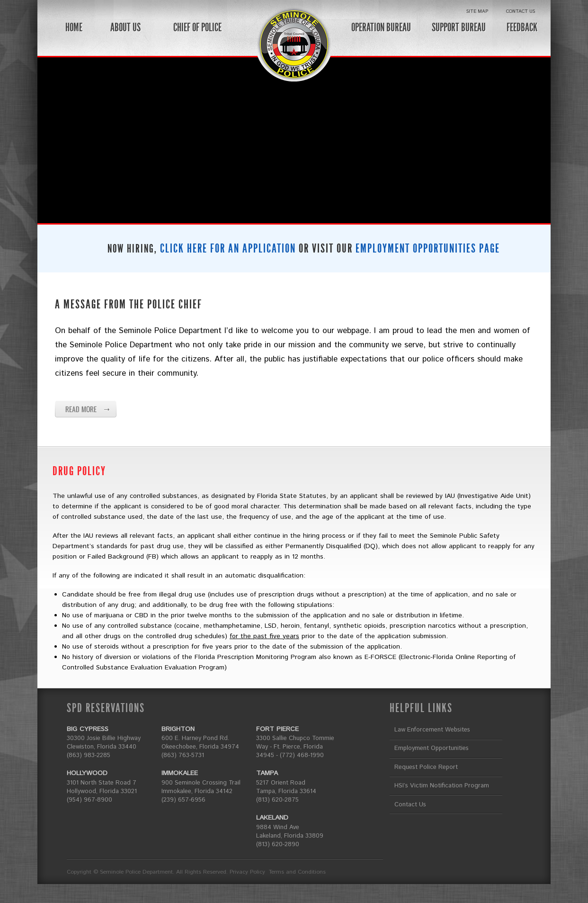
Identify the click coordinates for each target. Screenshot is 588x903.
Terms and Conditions (297, 872)
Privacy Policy (247, 872)
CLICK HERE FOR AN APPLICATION (228, 248)
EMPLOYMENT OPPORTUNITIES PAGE (428, 248)
